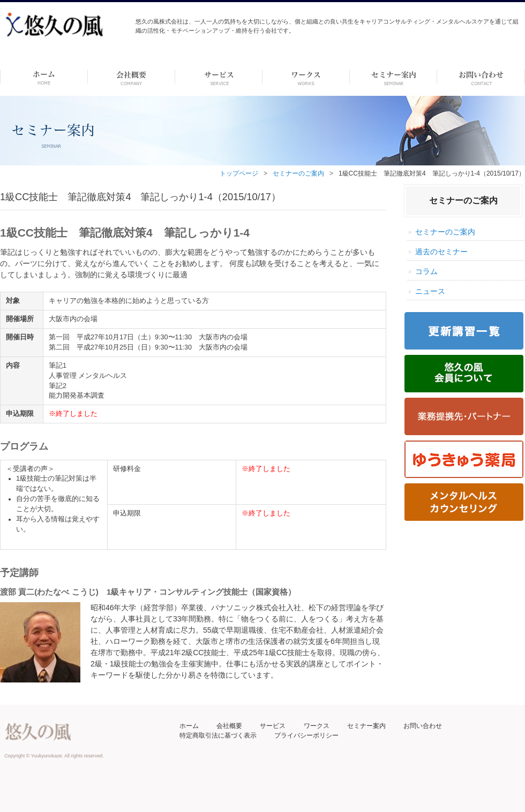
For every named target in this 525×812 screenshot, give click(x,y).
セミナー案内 (366, 726)
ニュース (430, 291)
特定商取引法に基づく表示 (218, 735)
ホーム (44, 77)
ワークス (306, 77)
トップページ (239, 173)
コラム (426, 271)
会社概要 (229, 726)
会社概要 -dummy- (132, 77)
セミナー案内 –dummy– (393, 77)
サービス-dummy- (219, 77)
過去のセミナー (441, 252)
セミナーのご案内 (298, 173)
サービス (273, 726)
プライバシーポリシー (306, 735)
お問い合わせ (423, 726)
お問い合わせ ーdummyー (481, 77)
